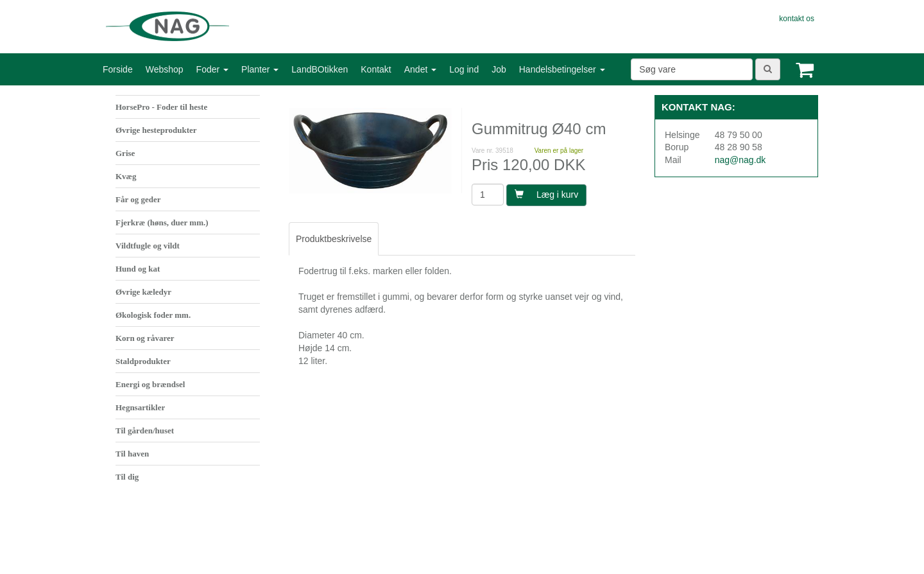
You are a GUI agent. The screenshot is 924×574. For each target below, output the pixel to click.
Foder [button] (212, 69)
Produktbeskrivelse (334, 239)
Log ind (464, 69)
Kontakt (376, 69)
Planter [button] (260, 69)
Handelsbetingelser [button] (562, 69)
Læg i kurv (546, 195)
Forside (118, 69)
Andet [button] (420, 69)
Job (499, 69)
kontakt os (797, 19)
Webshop (165, 69)
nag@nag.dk (740, 160)
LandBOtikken (320, 69)
